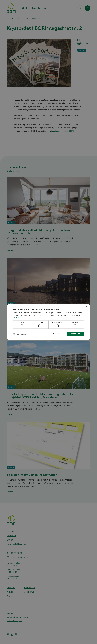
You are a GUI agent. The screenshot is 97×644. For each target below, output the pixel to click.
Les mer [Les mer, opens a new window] (16, 318)
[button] (19, 334)
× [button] (86, 307)
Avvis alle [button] (57, 334)
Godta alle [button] (75, 334)
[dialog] (48, 322)
